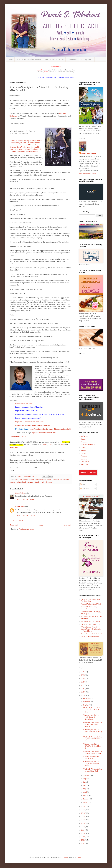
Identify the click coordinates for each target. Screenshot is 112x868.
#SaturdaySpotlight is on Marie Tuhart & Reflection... (91, 717)
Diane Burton (20, 493)
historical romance (41, 480)
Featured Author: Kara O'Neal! (91, 604)
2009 (83, 837)
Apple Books (14, 447)
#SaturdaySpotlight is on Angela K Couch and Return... (91, 764)
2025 (83, 675)
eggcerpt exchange (29, 480)
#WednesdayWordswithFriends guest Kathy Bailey (92, 770)
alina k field (19, 480)
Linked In (84, 459)
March (86, 795)
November (87, 702)
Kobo (51, 445)
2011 (83, 830)
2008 (83, 840)
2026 (83, 672)
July (85, 782)
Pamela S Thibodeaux (89, 153)
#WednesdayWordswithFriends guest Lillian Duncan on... (92, 739)
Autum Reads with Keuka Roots (92, 634)
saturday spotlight (16, 482)
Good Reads (85, 462)
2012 (83, 827)
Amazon (44, 445)
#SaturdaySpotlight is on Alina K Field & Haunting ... (92, 732)
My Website (85, 436)
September (87, 775)
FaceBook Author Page (89, 445)
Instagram (84, 450)
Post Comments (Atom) (27, 529)
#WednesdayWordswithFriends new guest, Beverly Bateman (92, 724)
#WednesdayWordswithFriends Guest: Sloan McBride (92, 752)
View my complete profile (87, 174)
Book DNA (85, 465)
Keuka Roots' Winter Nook (90, 637)
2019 (83, 695)
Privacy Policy (87, 59)
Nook (63, 445)
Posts (83, 484)
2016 (83, 813)
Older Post (67, 525)
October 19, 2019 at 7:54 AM (25, 499)
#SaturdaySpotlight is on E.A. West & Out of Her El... (92, 746)
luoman (65, 857)
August (86, 779)
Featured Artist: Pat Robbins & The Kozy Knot (91, 600)
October (86, 705)
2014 (83, 820)
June (85, 785)
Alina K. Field (20, 507)
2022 (83, 685)
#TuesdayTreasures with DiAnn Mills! (91, 758)
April (85, 792)
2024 (83, 678)
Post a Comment (18, 520)
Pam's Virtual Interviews (54, 59)
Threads (83, 453)
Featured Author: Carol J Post (91, 624)
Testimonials (72, 59)
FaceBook (84, 442)
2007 (83, 843)
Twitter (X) (85, 448)
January (86, 802)
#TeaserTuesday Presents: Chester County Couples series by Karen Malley (91, 629)
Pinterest (84, 456)
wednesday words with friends (43, 482)
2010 (83, 833)
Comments (85, 489)
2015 (83, 817)
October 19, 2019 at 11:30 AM (25, 515)
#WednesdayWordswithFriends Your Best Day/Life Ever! (92, 710)
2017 (83, 810)
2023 (83, 682)
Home (10, 59)
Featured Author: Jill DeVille (90, 621)
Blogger (79, 857)
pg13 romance (64, 480)
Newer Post (14, 525)
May (85, 789)
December (87, 698)
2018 (83, 806)
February (86, 799)
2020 (83, 692)
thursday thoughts (27, 482)
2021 (83, 689)
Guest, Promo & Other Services (29, 59)
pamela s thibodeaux (53, 480)
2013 (83, 823)
